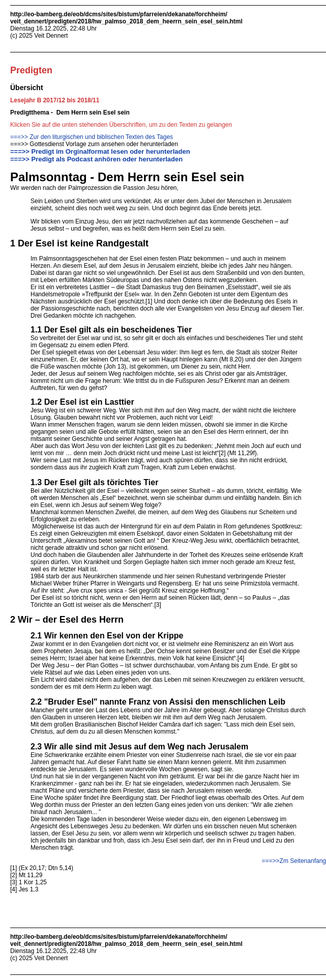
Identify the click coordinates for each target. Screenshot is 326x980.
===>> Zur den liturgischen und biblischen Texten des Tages (92, 137)
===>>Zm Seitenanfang (294, 861)
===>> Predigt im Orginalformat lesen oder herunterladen (100, 151)
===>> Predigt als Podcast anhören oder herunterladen (96, 159)
